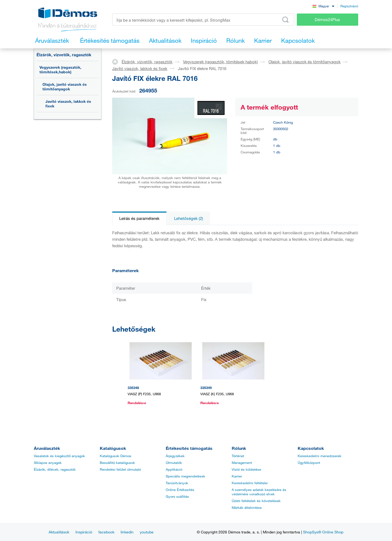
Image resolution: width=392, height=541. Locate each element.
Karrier (237, 476)
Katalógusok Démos (116, 456)
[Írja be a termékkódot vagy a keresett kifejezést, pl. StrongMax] (203, 20)
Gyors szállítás (177, 496)
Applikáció (174, 469)
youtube (147, 532)
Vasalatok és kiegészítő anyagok (59, 456)
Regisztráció (349, 6)
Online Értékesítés (180, 490)
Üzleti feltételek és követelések (256, 501)
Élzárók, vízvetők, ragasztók (64, 55)
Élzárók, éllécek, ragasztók (55, 469)
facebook (106, 532)
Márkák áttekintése (247, 507)
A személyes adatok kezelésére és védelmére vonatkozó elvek (259, 492)
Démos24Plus (327, 19)
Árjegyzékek (175, 456)
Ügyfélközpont (309, 463)
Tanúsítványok (177, 483)
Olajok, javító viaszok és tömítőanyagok (65, 87)
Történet (238, 456)
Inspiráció (84, 532)
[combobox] (323, 6)
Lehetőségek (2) (189, 218)
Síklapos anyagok (48, 463)
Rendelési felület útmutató (120, 469)
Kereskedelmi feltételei (250, 483)
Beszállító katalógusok (117, 463)
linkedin (127, 532)
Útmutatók (174, 463)
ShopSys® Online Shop (323, 532)
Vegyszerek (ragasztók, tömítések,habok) (60, 70)
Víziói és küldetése (246, 469)
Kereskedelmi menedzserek (320, 456)
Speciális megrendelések (185, 476)
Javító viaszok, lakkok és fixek (68, 104)
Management (242, 463)
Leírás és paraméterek (139, 218)
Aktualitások (59, 532)
